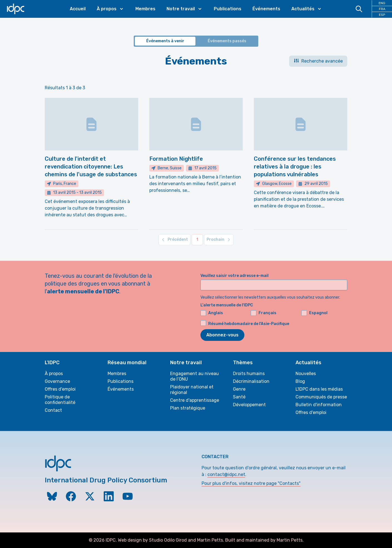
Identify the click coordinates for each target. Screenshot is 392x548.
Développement (249, 405)
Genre (239, 389)
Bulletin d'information (319, 405)
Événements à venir (165, 41)
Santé (239, 397)
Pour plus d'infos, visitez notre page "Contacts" (251, 483)
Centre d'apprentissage (195, 400)
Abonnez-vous (222, 335)
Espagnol (314, 313)
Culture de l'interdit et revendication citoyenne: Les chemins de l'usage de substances (91, 167)
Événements (266, 9)
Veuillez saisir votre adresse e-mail (235, 276)
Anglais (212, 313)
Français (264, 313)
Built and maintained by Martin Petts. (264, 540)
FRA (382, 9)
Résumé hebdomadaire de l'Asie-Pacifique (249, 324)
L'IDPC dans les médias (319, 389)
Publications (228, 9)
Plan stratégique (188, 408)
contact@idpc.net (226, 474)
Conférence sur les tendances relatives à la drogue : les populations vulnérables (295, 167)
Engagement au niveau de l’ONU (194, 376)
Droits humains (249, 374)
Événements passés (227, 41)
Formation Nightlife (176, 159)
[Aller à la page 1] (197, 240)
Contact (53, 410)
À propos (54, 374)
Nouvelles (306, 374)
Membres (145, 9)
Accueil (78, 9)
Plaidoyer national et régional (192, 390)
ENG (382, 3)
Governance (57, 381)
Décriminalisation (251, 381)
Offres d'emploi (60, 389)
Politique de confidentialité (60, 400)
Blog (300, 381)
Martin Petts (210, 540)
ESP (382, 15)
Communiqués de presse (321, 397)
